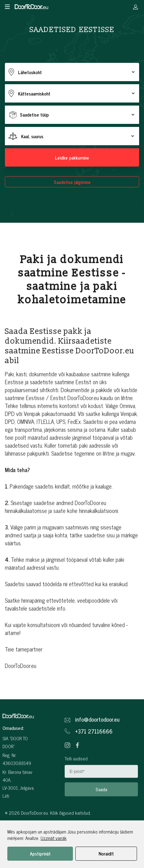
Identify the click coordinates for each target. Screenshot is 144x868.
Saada (101, 802)
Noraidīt (106, 854)
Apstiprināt (40, 854)
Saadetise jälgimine (72, 182)
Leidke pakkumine (72, 158)
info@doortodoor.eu (97, 732)
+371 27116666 (94, 744)
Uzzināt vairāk (54, 838)
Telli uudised (76, 771)
